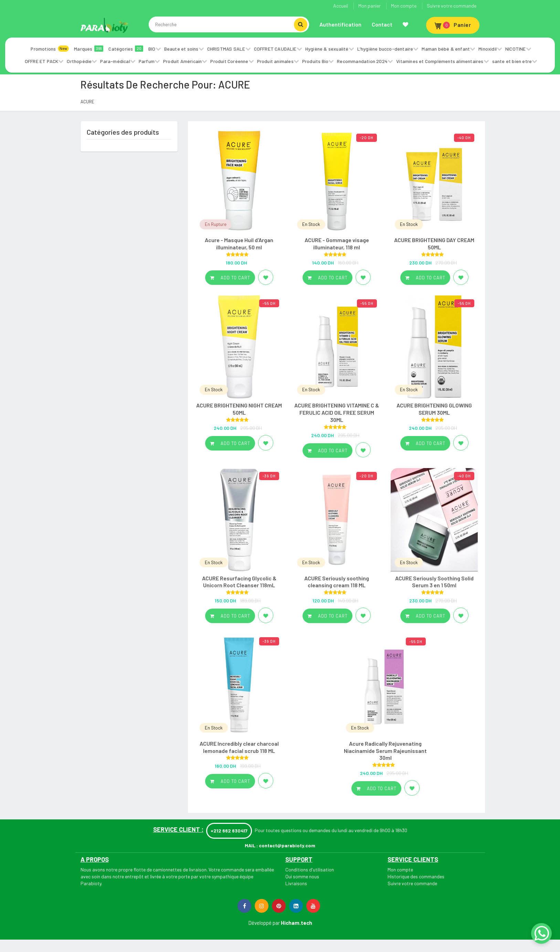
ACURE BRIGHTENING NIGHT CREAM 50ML (239, 409)
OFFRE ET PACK (42, 61)
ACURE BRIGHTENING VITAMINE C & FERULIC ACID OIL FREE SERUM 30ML (337, 412)
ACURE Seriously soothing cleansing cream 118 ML (337, 582)
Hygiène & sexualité (327, 49)
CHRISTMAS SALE (226, 49)
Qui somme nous (302, 876)
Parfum (147, 61)
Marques (89, 49)
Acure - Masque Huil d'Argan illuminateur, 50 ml (239, 244)
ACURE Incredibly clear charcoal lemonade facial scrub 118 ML (239, 747)
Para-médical (115, 61)
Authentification (340, 24)
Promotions (50, 49)
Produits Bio (315, 61)
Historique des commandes (416, 876)
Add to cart (230, 278)
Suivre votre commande (452, 6)
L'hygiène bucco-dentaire (385, 49)
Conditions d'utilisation (310, 870)
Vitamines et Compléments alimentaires (440, 61)
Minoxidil (488, 49)
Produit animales (275, 61)
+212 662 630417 (229, 831)
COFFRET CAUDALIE (275, 49)
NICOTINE (516, 49)
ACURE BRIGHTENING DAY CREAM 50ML (434, 244)
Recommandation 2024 (362, 61)
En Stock (311, 224)
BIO (152, 49)
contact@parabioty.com (287, 845)
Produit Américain (182, 61)
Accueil (341, 6)
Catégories (126, 49)
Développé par (264, 923)
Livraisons (296, 883)
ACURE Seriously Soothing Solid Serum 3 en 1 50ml (434, 582)
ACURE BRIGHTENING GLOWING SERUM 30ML (434, 409)
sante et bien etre (512, 61)
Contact (382, 24)
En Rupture (216, 224)
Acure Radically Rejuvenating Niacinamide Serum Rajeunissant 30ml (385, 751)
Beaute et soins (181, 49)
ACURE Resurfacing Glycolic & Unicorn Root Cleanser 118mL (239, 582)
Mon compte (404, 6)
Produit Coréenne (229, 61)
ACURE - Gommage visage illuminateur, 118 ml (337, 244)
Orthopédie (79, 61)
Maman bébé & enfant (446, 49)
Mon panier (369, 6)
